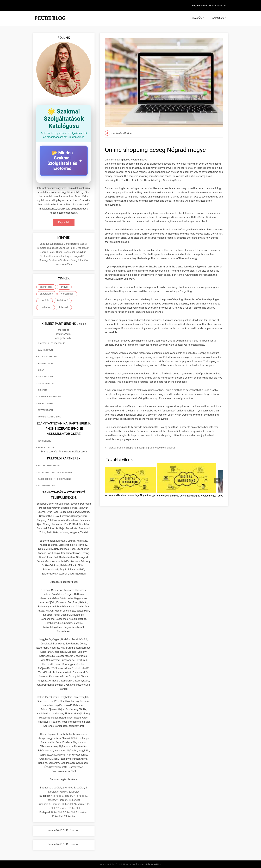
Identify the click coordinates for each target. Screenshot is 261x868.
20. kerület (69, 812)
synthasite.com (47, 486)
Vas (86, 260)
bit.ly (41, 370)
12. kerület (74, 800)
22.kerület (57, 816)
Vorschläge (67, 294)
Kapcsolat (220, 18)
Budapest (53, 248)
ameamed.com (45, 363)
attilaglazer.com (48, 357)
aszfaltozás (46, 287)
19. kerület (56, 812)
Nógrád (78, 256)
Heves (66, 252)
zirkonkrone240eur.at (50, 397)
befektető (63, 301)
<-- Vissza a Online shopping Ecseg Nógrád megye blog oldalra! (140, 448)
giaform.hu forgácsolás (52, 343)
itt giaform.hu (64, 334)
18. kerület (74, 808)
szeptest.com (45, 350)
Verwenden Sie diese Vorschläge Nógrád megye (130, 495)
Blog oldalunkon (75, 205)
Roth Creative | (141, 864)
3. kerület (79, 788)
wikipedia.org (45, 403)
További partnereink (49, 417)
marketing (46, 307)
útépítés (45, 301)
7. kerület (56, 796)
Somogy (44, 260)
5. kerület (62, 792)
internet (64, 307)
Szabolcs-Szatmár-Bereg (63, 260)
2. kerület (67, 788)
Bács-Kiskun (47, 244)
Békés (67, 244)
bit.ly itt (43, 390)
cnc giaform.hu (64, 338)
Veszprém (61, 264)
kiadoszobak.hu (47, 448)
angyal (64, 287)
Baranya (59, 244)
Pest (85, 256)
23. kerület (70, 816)
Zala (69, 264)
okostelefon (46, 294)
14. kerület (67, 804)
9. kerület (79, 796)
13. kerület (55, 804)
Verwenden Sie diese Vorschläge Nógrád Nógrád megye (187, 496)
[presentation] (217, 481)
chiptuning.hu (46, 383)
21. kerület (82, 812)
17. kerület (62, 808)
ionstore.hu (45, 441)
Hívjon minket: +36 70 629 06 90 (209, 6)
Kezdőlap (199, 18)
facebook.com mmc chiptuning (55, 479)
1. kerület (56, 788)
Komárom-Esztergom (61, 256)
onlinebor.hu (45, 377)
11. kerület (62, 800)
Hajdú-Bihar (55, 252)
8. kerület (67, 796)
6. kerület (74, 792)
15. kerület (80, 804)
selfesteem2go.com (49, 466)
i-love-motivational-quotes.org (56, 472)
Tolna (81, 260)
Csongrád (64, 248)
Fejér (73, 248)
